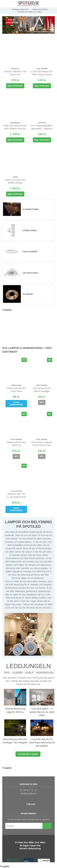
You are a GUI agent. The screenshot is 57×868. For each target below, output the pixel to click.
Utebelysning (29, 231)
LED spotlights (30, 273)
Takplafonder (30, 252)
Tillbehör (28, 294)
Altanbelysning (31, 209)
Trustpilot (7, 310)
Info (42, 402)
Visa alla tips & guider (28, 754)
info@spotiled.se (29, 793)
